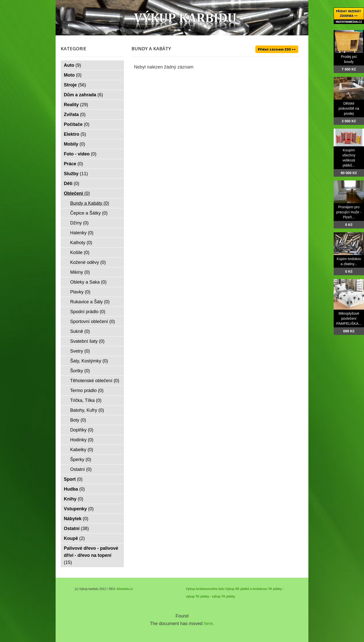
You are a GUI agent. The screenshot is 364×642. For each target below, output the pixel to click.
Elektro (75, 134)
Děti (72, 184)
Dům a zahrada (84, 95)
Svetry (80, 351)
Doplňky (82, 430)
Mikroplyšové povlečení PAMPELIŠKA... (349, 318)
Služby (76, 174)
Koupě (74, 538)
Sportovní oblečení (93, 322)
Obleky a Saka (88, 282)
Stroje (75, 85)
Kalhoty (81, 243)
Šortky (80, 371)
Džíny (79, 223)
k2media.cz (125, 589)
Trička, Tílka (86, 400)
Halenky (82, 233)
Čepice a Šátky (89, 213)
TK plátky (228, 597)
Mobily (75, 144)
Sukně (80, 331)
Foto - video (80, 154)
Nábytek (76, 519)
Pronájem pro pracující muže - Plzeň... (349, 212)
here (208, 624)
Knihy (74, 499)
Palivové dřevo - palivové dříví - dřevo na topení (91, 555)
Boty (78, 420)
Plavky (80, 292)
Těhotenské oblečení (95, 381)
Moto (73, 75)
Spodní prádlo (88, 312)
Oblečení (77, 193)
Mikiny (80, 272)
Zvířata (75, 114)
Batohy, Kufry (87, 410)
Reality (76, 105)
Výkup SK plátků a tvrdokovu (246, 589)
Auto (73, 65)
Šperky (81, 460)
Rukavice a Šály (90, 302)
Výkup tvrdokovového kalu (205, 589)
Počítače (77, 124)
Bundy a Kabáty (90, 203)
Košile (80, 253)
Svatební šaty (87, 341)
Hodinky (82, 440)
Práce (74, 164)
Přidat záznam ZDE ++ (277, 49)
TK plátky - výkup (208, 597)
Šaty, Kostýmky (89, 361)
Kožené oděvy (88, 262)
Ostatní (81, 469)
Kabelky (82, 450)
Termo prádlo (87, 391)
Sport (73, 479)
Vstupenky (79, 509)
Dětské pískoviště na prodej (349, 108)
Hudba (74, 489)
